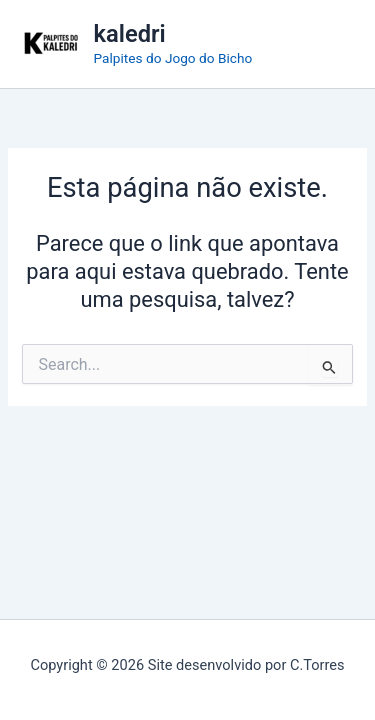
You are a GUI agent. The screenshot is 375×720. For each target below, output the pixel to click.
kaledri (130, 34)
